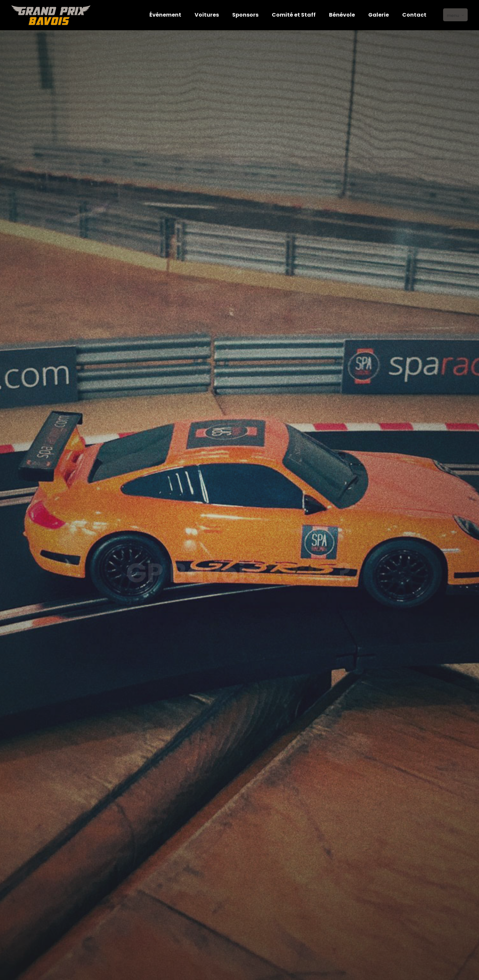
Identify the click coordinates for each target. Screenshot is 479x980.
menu (456, 15)
